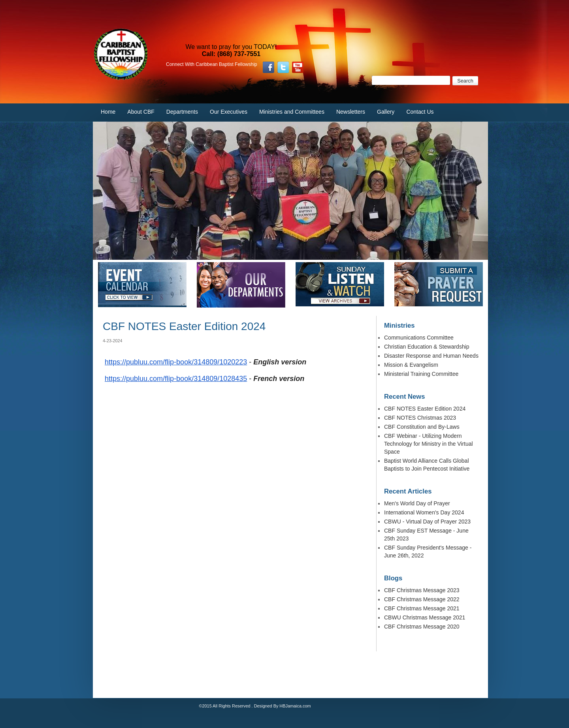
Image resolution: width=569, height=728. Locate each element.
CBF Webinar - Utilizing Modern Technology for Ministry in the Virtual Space (429, 444)
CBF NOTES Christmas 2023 (420, 418)
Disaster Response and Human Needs (431, 356)
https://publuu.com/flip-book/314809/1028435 (176, 379)
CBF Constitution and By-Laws (422, 427)
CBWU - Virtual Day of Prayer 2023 (427, 522)
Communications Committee (419, 338)
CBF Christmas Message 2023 (422, 590)
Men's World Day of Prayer (417, 503)
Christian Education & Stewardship (427, 347)
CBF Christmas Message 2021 (422, 608)
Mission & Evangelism (411, 365)
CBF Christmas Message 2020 (422, 627)
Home (108, 112)
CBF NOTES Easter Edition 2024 (425, 409)
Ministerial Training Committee (421, 374)
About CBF (141, 112)
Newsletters (351, 112)
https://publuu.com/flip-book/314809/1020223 (176, 362)
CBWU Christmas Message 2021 (425, 617)
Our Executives (229, 112)
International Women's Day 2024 (424, 512)
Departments (182, 112)
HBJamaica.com (295, 706)
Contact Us (420, 112)
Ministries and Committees (292, 112)
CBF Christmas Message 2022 (422, 599)
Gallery (386, 112)
